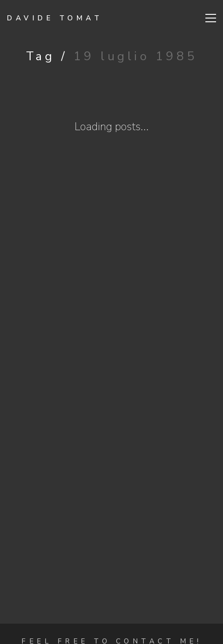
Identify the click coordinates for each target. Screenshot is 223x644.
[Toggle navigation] (211, 18)
